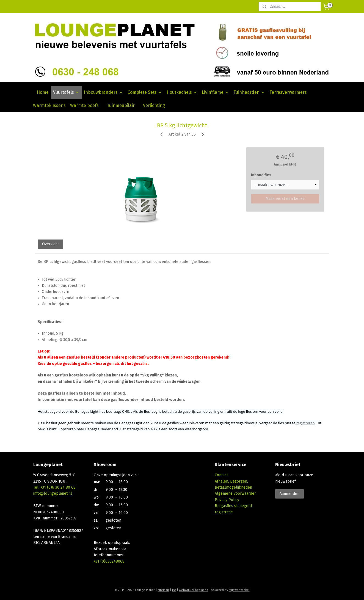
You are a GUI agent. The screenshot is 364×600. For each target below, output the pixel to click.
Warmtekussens (49, 105)
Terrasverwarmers (288, 92)
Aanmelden (289, 494)
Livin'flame (215, 92)
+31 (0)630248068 (109, 561)
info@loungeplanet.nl (53, 493)
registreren (305, 423)
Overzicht (50, 244)
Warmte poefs (84, 105)
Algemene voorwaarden (236, 493)
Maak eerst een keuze (285, 199)
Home (43, 92)
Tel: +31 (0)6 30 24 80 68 (54, 487)
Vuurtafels (66, 92)
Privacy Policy (227, 500)
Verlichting (154, 105)
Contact (221, 475)
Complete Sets (145, 92)
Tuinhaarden (249, 92)
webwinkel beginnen (194, 590)
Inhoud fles (261, 175)
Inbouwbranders (104, 92)
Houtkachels (182, 92)
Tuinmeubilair (121, 105)
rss (174, 590)
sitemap (163, 590)
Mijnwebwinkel (239, 590)
